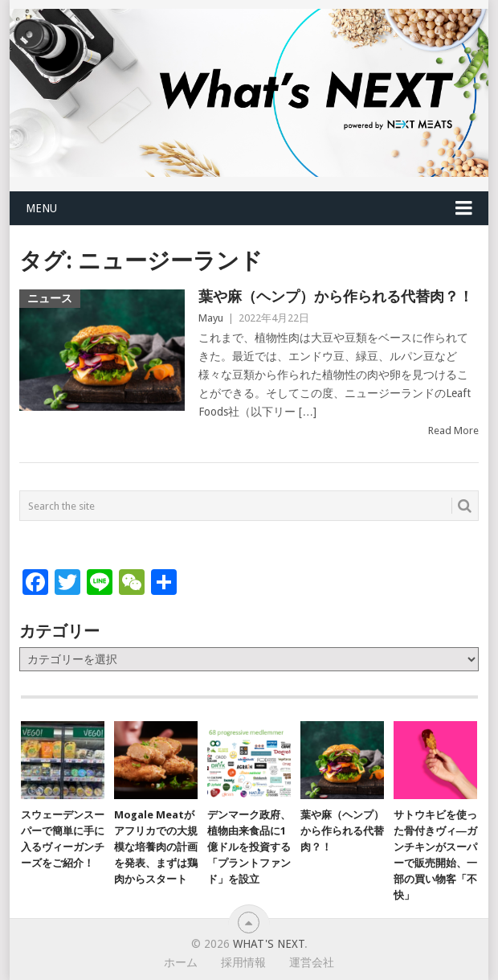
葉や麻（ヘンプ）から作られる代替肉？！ (336, 296)
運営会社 (312, 962)
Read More (453, 431)
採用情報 (243, 962)
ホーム (181, 962)
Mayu (211, 318)
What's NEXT (269, 944)
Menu (41, 208)
